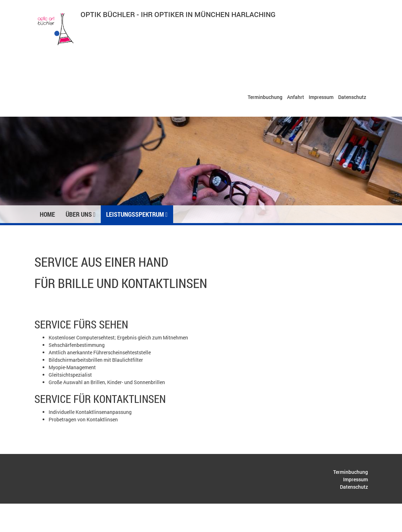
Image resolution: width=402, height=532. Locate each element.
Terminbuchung (265, 97)
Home (47, 214)
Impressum (321, 97)
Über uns (81, 214)
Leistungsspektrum (137, 214)
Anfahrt (296, 97)
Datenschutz (352, 97)
